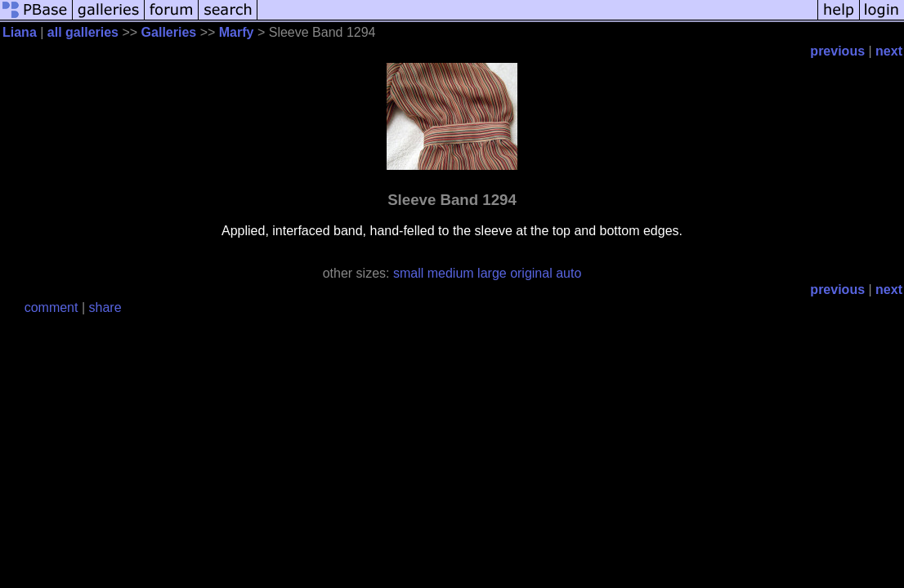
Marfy (237, 32)
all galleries (83, 32)
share (105, 307)
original (531, 273)
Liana (20, 32)
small (408, 273)
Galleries (169, 32)
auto (568, 273)
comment (51, 307)
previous (837, 51)
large (492, 273)
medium (451, 273)
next (889, 51)
